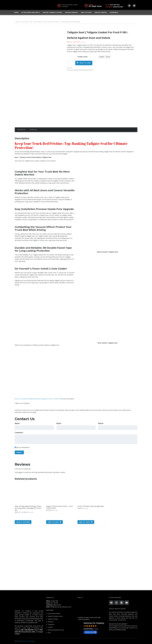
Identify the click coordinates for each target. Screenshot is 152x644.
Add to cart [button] (53, 522)
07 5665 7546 (95, 6)
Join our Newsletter (23, 447)
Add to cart (85, 63)
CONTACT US (50, 598)
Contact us (57, 399)
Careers (50, 627)
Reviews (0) (33, 130)
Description (21, 130)
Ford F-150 (90, 70)
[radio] (101, 57)
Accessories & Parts (54, 613)
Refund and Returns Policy (56, 630)
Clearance (114, 12)
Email (59, 423)
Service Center (101, 12)
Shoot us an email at (21, 399)
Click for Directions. (84, 619)
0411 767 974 (115, 5)
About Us (51, 622)
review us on (90, 632)
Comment (19, 433)
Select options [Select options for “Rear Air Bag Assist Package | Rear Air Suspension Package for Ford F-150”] (23, 522)
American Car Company (94, 623)
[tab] (21, 130)
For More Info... (122, 620)
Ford (31, 22)
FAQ (49, 633)
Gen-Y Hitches (86, 12)
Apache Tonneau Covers (52, 12)
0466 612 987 (118, 7)
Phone (101, 423)
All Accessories (24, 22)
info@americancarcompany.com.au (39, 399)
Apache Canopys (71, 12)
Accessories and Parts (31, 12)
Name (18, 423)
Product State (83, 57)
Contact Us (51, 624)
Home (16, 12)
